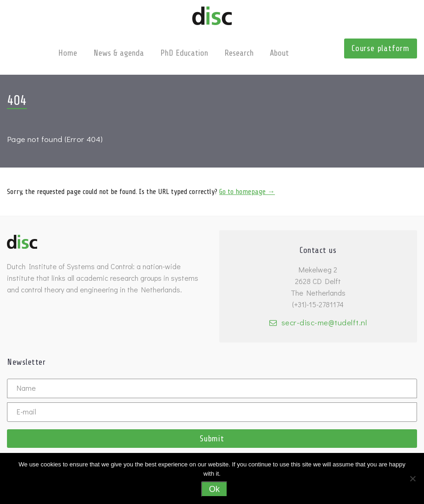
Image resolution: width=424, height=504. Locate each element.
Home (68, 53)
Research (239, 53)
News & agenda (119, 53)
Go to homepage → (247, 192)
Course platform (381, 48)
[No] (412, 478)
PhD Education (184, 53)
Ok (214, 489)
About (279, 53)
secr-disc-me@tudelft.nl (324, 322)
